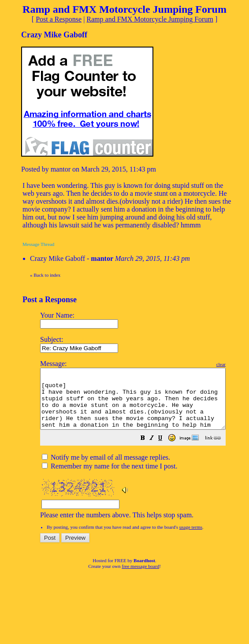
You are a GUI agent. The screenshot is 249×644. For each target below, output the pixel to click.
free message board (140, 578)
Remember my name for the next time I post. (110, 478)
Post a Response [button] (59, 19)
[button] (165, 451)
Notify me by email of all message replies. (106, 469)
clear (243, 364)
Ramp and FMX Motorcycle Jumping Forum (150, 19)
